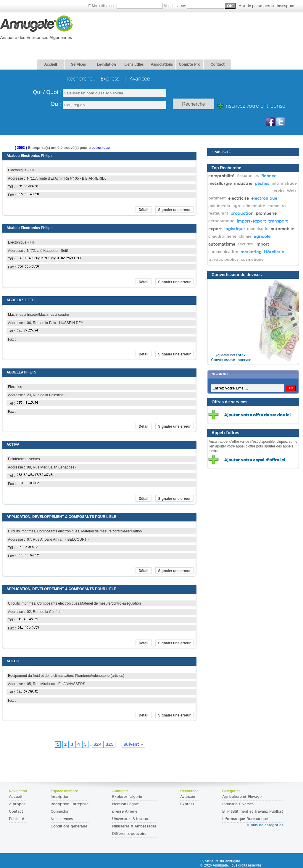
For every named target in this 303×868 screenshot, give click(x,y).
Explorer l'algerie (127, 797)
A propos (17, 804)
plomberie (266, 213)
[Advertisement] (107, 34)
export (215, 229)
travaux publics (223, 259)
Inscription (286, 6)
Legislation (106, 65)
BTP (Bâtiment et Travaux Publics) (253, 811)
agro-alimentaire (249, 206)
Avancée (188, 797)
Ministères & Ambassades (134, 826)
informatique (284, 183)
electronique (264, 198)
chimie (245, 236)
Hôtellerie (274, 252)
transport (278, 221)
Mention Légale (125, 804)
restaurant (218, 213)
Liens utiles (134, 65)
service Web (284, 191)
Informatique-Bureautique (245, 819)
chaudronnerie (222, 236)
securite (245, 244)
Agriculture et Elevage (242, 797)
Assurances (248, 176)
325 (110, 744)
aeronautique (221, 221)
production (242, 213)
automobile (282, 229)
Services (78, 65)
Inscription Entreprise (70, 804)
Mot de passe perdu (257, 6)
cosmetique (252, 259)
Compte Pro (190, 65)
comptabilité (221, 176)
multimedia (219, 206)
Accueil (50, 65)
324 (98, 744)
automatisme (222, 244)
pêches (262, 183)
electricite (238, 198)
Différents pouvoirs (129, 834)
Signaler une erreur (174, 210)
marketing (251, 252)
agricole (262, 236)
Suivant (133, 744)
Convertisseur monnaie (231, 360)
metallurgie (220, 183)
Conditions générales (69, 826)
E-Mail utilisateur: (126, 6)
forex (241, 355)
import (262, 244)
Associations (162, 65)
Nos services (62, 819)
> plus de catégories (265, 825)
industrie (243, 183)
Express (187, 804)
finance (269, 176)
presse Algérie (125, 811)
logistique (234, 229)
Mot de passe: (229, 6)
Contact (217, 65)
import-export (251, 221)
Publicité (16, 819)
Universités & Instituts (131, 819)
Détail (144, 210)
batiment (217, 198)
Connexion (60, 811)
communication (223, 252)
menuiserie (258, 229)
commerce (278, 206)
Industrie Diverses (238, 804)
